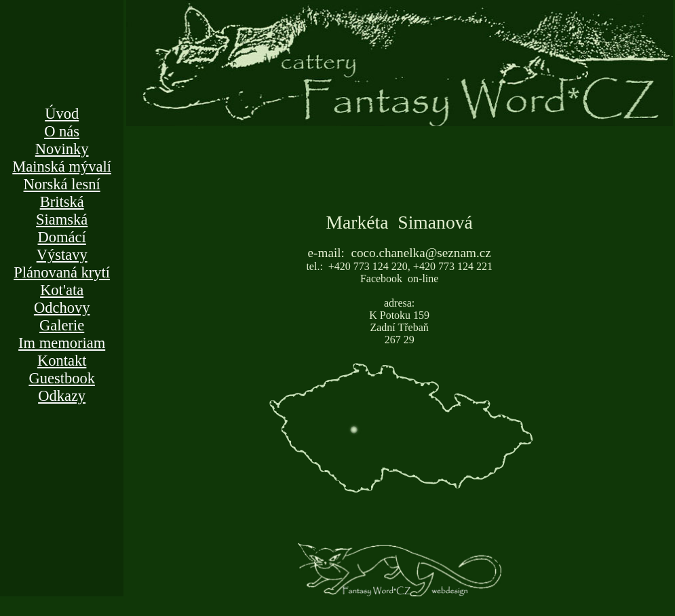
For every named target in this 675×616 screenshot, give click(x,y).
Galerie (62, 325)
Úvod (62, 114)
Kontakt (62, 361)
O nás (62, 131)
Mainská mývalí (62, 167)
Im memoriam (62, 343)
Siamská (62, 219)
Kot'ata (62, 290)
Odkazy (62, 396)
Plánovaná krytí (62, 272)
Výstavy (62, 255)
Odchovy (62, 308)
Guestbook (62, 378)
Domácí (62, 237)
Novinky (62, 149)
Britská (62, 202)
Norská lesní (62, 184)
